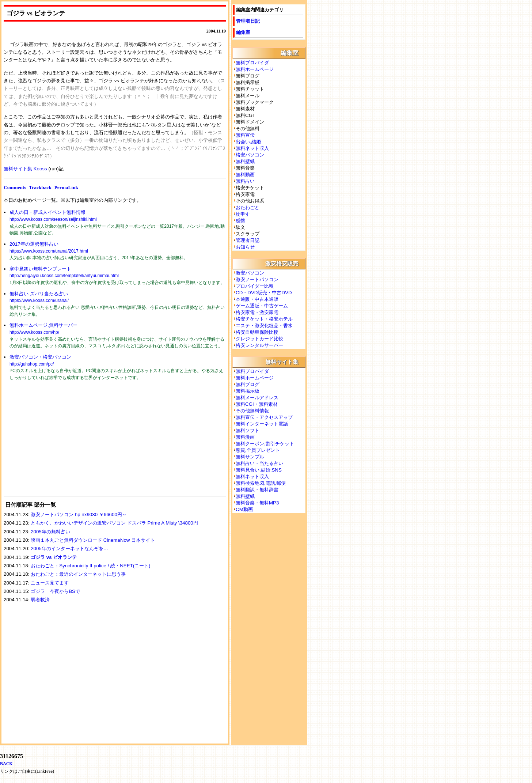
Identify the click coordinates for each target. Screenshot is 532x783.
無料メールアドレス (257, 398)
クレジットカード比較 (259, 339)
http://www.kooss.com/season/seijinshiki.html (53, 219)
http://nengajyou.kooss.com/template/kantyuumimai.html (64, 276)
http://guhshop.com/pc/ (32, 364)
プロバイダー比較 (255, 286)
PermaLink (66, 187)
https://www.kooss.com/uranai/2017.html (49, 251)
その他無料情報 (252, 411)
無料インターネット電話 (262, 424)
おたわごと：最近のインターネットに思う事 (78, 574)
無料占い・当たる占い (259, 463)
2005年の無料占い (50, 532)
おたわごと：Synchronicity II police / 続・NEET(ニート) (90, 566)
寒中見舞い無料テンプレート (40, 269)
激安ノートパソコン (257, 279)
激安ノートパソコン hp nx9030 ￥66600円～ (79, 515)
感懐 (240, 221)
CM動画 (244, 509)
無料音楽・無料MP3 (257, 503)
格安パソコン (250, 155)
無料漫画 (245, 437)
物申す (243, 214)
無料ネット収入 (252, 148)
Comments (15, 187)
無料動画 (245, 175)
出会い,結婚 (248, 142)
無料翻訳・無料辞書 (257, 490)
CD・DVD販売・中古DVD (264, 293)
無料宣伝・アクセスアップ (264, 417)
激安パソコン (250, 273)
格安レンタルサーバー (259, 345)
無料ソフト (248, 430)
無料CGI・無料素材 (257, 404)
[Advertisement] (58, 443)
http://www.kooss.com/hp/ (34, 332)
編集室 (243, 32)
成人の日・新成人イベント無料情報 (47, 212)
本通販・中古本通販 (257, 299)
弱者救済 (40, 600)
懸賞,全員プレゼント (258, 450)
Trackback (40, 187)
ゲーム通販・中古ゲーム (262, 306)
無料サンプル (250, 457)
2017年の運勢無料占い (34, 244)
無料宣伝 (245, 135)
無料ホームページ (255, 69)
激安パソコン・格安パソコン (40, 357)
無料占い (245, 181)
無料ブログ (248, 384)
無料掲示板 (248, 391)
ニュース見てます (50, 583)
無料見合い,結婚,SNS (259, 470)
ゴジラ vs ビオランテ (54, 557)
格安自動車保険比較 (257, 332)
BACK (6, 764)
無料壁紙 (245, 161)
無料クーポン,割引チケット (265, 444)
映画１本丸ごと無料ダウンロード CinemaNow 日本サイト (93, 540)
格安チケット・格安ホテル (264, 319)
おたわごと (248, 207)
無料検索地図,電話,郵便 (261, 483)
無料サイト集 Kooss (25, 169)
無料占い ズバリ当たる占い (39, 294)
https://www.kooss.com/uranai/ (39, 300)
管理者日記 (248, 21)
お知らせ (245, 247)
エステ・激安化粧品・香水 (264, 326)
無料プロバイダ (252, 63)
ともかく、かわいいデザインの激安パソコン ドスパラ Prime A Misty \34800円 (114, 523)
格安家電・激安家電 (257, 312)
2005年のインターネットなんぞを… (69, 549)
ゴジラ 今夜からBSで (55, 591)
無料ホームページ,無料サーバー (43, 325)
